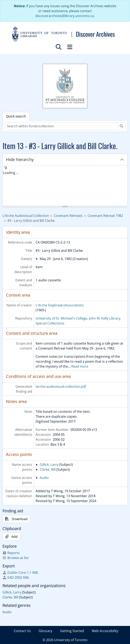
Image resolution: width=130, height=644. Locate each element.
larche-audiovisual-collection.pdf (61, 386)
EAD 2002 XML (16, 577)
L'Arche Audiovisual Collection (26, 216)
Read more (80, 366)
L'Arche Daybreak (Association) (60, 305)
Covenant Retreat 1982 (105, 216)
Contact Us (22, 631)
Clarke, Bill (48, 469)
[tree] (65, 186)
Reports (11, 553)
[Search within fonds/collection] (61, 126)
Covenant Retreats (68, 216)
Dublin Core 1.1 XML (20, 573)
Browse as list (16, 558)
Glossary (45, 631)
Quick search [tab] (16, 116)
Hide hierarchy (20, 159)
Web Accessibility (105, 631)
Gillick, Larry (49, 465)
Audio (44, 478)
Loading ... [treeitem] (11, 173)
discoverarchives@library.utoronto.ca (65, 16)
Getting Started (72, 631)
